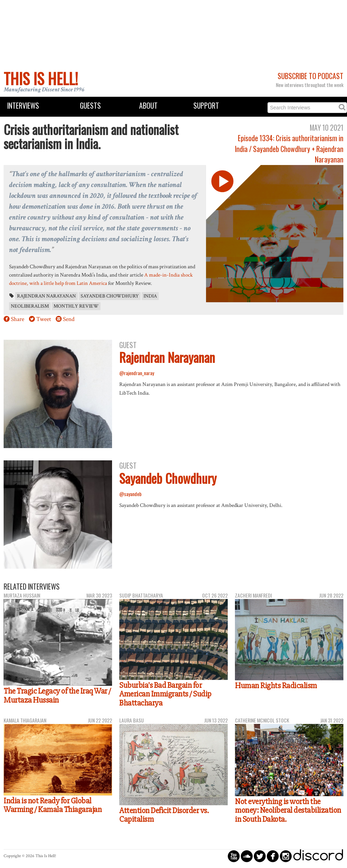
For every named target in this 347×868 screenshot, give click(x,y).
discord (318, 856)
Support (206, 106)
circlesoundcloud (247, 856)
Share (18, 319)
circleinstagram (286, 856)
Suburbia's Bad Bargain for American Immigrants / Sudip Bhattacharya (165, 694)
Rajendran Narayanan (46, 296)
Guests (90, 106)
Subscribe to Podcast (310, 76)
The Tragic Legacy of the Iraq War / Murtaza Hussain (57, 696)
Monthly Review (76, 306)
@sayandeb (130, 494)
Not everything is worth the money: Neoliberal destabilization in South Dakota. (288, 810)
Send (69, 319)
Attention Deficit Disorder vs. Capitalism (164, 815)
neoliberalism (30, 306)
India (150, 296)
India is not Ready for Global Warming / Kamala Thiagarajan (53, 805)
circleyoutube (234, 856)
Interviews (23, 106)
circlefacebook (273, 856)
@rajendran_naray (137, 373)
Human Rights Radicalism (276, 686)
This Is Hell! (41, 78)
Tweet (44, 319)
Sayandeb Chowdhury (110, 296)
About (148, 106)
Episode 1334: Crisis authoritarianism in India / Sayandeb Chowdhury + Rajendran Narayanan (289, 149)
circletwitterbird (260, 856)
